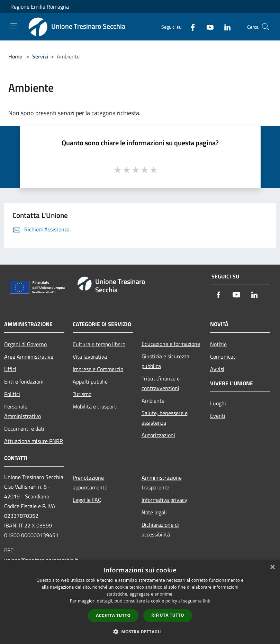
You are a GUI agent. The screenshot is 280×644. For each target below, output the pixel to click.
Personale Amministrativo (22, 411)
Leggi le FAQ (87, 500)
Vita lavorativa (90, 357)
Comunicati (223, 357)
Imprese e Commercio (98, 369)
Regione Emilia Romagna (40, 7)
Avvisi (217, 369)
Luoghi (218, 403)
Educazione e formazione (171, 344)
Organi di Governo (25, 344)
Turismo (82, 394)
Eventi (218, 416)
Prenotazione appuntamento (90, 482)
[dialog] (140, 602)
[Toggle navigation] (14, 26)
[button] (140, 632)
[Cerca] (265, 27)
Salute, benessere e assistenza (165, 418)
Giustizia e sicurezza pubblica (165, 361)
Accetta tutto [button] (113, 615)
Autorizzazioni (158, 435)
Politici (12, 394)
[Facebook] (190, 26)
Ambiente (153, 401)
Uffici (10, 369)
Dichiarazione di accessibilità (160, 530)
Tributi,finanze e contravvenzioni (161, 383)
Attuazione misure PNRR (34, 441)
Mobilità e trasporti (95, 406)
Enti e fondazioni (24, 381)
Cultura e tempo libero (99, 344)
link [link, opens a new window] (206, 601)
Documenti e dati (24, 429)
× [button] (272, 567)
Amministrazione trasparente (162, 482)
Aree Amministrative (29, 357)
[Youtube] (207, 26)
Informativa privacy (164, 500)
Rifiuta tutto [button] (168, 615)
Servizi (40, 56)
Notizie (218, 344)
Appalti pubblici (91, 381)
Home (15, 56)
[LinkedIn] (225, 26)
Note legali (154, 512)
